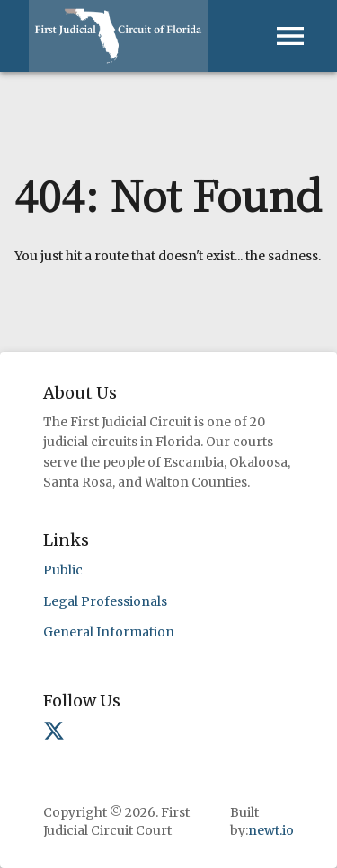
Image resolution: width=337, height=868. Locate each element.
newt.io (271, 830)
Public (63, 570)
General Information (109, 632)
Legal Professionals (105, 601)
